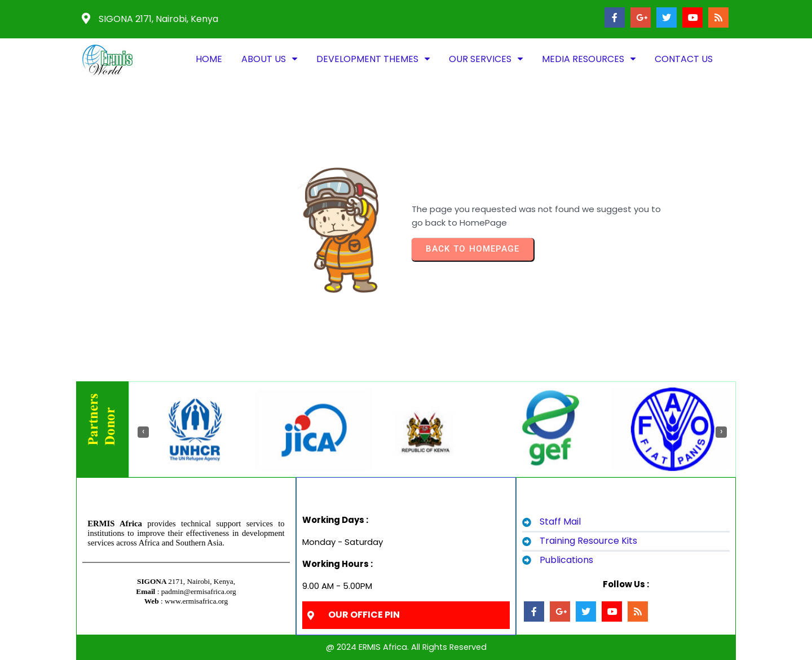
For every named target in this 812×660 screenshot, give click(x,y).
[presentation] (143, 432)
